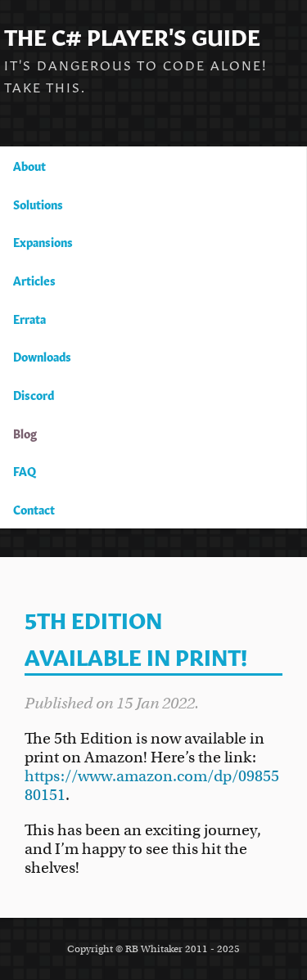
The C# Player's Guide (132, 35)
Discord (34, 394)
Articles (34, 280)
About (29, 165)
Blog (25, 433)
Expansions (43, 241)
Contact (34, 509)
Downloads (42, 356)
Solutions (38, 204)
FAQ (25, 470)
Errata (29, 318)
